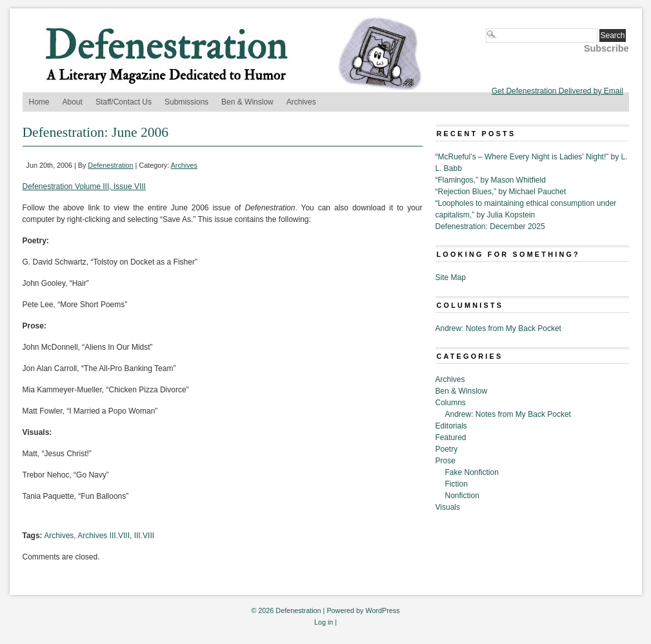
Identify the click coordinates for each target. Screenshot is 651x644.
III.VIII (144, 536)
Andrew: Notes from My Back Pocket (498, 328)
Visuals (448, 507)
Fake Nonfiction (472, 472)
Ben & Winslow (247, 102)
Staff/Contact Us (124, 102)
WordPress (382, 610)
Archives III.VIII (104, 536)
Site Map (451, 277)
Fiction (456, 484)
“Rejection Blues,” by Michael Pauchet (501, 192)
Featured (451, 438)
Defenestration (110, 165)
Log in (324, 622)
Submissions (186, 102)
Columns (451, 403)
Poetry (447, 449)
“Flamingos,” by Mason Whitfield (491, 180)
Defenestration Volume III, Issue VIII (84, 186)
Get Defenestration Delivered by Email (557, 91)
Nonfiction (462, 496)
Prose (446, 461)
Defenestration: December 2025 (490, 226)
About (73, 102)
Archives (301, 102)
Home (39, 102)
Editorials (451, 426)
